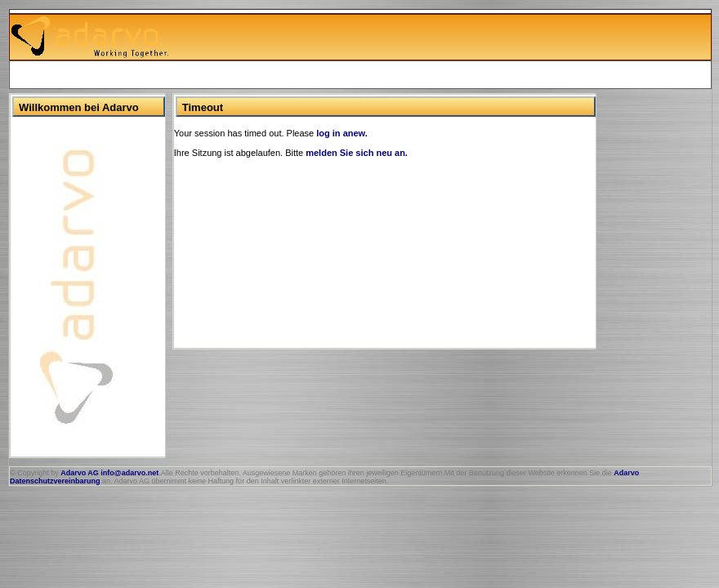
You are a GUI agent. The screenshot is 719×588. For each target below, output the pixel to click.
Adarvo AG (80, 473)
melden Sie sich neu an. (357, 153)
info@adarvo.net (130, 473)
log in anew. (342, 133)
